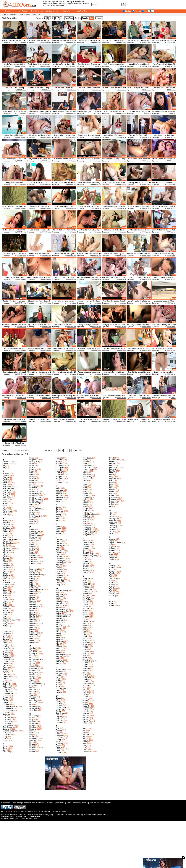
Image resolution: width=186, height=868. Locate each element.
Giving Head (34, 673)
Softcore (86, 654)
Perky (85, 460)
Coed (5, 682)
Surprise (86, 712)
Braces (5, 596)
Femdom (33, 592)
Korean (59, 534)
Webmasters (6, 803)
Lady (58, 541)
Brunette (6, 607)
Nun (57, 685)
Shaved (85, 612)
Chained (6, 652)
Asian (5, 507)
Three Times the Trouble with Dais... (39, 231)
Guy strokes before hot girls (14, 348)
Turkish (112, 505)
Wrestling (112, 596)
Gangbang (33, 652)
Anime (5, 500)
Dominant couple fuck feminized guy (14, 373)
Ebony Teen (34, 537)
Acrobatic (6, 473)
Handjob (32, 725)
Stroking (85, 700)
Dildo (31, 475)
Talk (84, 731)
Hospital (59, 458)
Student (85, 704)
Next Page (69, 18)
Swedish (86, 713)
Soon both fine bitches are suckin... (14, 278)
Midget (58, 630)
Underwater (113, 522)
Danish (5, 748)
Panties (59, 734)
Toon (111, 488)
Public (85, 512)
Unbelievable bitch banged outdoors (64, 255)
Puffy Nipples (87, 518)
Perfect (59, 753)
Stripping (86, 699)
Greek (32, 695)
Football (32, 625)
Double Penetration (36, 499)
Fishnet (32, 608)
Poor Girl (86, 494)
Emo (31, 543)
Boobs (5, 586)
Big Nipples (7, 551)
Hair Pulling (34, 716)
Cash (5, 641)
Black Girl (6, 567)
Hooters (32, 752)
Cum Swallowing (9, 725)
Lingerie (59, 571)
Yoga (111, 603)
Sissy (84, 623)
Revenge (86, 552)
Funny (32, 642)
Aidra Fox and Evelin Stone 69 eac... (164, 65)
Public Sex (86, 516)
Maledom (59, 596)
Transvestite (113, 499)
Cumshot (6, 729)
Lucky (58, 585)
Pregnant (86, 503)
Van (110, 545)
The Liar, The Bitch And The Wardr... (139, 136)
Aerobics (6, 479)
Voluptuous (113, 558)
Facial (32, 573)
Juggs (58, 518)
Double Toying (35, 503)
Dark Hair (6, 752)
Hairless (32, 718)
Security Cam (87, 590)
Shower (85, 618)
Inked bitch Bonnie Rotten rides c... (64, 65)
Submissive (87, 708)
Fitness (32, 612)
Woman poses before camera (89, 372)
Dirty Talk (33, 479)
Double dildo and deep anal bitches (39, 255)
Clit (4, 673)
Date (92, 18)
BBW (5, 534)
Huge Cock (60, 467)
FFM (31, 595)
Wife (111, 586)
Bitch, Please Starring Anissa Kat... (114, 65)
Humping (59, 477)
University (113, 529)
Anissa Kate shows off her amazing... (64, 326)
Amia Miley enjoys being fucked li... (139, 113)
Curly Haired (7, 735)
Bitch (5, 560)
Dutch (31, 520)
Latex (58, 547)
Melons (59, 622)
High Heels (33, 738)
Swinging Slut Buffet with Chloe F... (114, 326)
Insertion (59, 494)
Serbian (85, 607)
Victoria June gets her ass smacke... (64, 89)
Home (7, 11)
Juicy (58, 520)
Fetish (32, 593)
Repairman (86, 546)
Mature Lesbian (62, 617)
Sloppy (85, 637)
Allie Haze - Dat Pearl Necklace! (164, 183)
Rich (84, 558)
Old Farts (59, 704)
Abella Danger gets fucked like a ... (89, 113)
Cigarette (6, 663)
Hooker (32, 750)
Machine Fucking (62, 591)
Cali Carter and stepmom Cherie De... (114, 278)
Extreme (32, 563)
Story (84, 689)
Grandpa (33, 691)
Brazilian (6, 599)
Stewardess (87, 684)
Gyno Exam (34, 710)
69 (4, 468)
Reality (85, 541)
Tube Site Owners (29, 803)
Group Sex (33, 702)
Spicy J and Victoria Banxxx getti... (114, 113)
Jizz (57, 517)
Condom (6, 692)
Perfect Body (87, 458)
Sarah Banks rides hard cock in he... (39, 65)
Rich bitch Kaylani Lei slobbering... (39, 184)
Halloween (33, 722)
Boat (5, 581)
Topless (112, 490)
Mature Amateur (62, 615)
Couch (5, 695)
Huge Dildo (60, 469)
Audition (6, 515)
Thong (85, 749)
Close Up (6, 675)
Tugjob (111, 503)
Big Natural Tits (8, 549)
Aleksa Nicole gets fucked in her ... (139, 160)
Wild (111, 590)
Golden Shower (35, 684)
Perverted (86, 462)
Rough (85, 569)
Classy (5, 669)
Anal (4, 485)
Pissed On (86, 479)
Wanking (112, 566)
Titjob (111, 473)
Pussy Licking (87, 529)
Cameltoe (6, 632)
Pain (58, 728)
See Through (87, 595)
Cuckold (6, 712)
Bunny (5, 614)
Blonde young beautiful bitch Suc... (64, 278)
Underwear (113, 524)
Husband (59, 482)
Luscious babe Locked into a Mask (114, 373)
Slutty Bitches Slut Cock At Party (164, 230)
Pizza (84, 482)
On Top (59, 711)
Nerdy (58, 677)
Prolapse (86, 509)
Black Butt (7, 566)
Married (59, 598)
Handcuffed (34, 723)
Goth (31, 687)
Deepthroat (33, 460)
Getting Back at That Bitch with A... (14, 231)
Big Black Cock (8, 543)
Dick (31, 473)
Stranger (86, 691)
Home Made (34, 748)
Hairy (31, 720)
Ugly (111, 513)
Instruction (60, 496)
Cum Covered (8, 718)
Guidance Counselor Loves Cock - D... (14, 326)
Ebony (32, 529)
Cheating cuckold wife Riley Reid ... (64, 397)
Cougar (5, 697)
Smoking (86, 644)
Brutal (5, 609)
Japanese (59, 511)
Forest (32, 631)
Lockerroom (60, 575)
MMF (58, 645)
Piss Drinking (87, 477)
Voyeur (112, 560)
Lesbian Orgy (61, 560)
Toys (111, 494)
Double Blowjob (35, 494)
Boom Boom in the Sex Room (39, 419)
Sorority (85, 659)
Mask (58, 600)
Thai (84, 748)
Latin (58, 549)
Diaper (32, 471)
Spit (84, 672)
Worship (112, 594)
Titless (111, 475)
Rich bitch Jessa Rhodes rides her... (89, 89)
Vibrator (112, 548)
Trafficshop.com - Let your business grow (96, 803)
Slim (84, 635)
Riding (85, 559)
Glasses (32, 676)
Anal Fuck (6, 494)
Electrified (33, 539)
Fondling (33, 620)
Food (31, 622)
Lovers (58, 583)
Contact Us (40, 803)
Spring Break (87, 678)
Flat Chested (34, 616)
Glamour (33, 674)
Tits (110, 477)
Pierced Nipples (88, 467)
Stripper (85, 697)
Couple (5, 701)
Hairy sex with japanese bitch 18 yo (64, 373)
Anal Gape (7, 496)
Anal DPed (7, 490)
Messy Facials (61, 626)
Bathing (6, 530)
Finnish (32, 603)
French (32, 637)
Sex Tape (86, 608)
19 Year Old (7, 464)
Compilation (7, 690)
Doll (31, 484)
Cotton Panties (8, 693)
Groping (32, 699)
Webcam (112, 571)
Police (85, 486)
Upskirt (112, 533)
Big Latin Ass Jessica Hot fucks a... (39, 326)
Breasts (6, 601)
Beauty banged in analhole (164, 372)
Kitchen (59, 530)
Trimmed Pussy (115, 501)
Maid (58, 592)
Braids (5, 597)
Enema (32, 544)
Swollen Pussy (88, 721)
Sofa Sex (86, 652)
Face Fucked (34, 569)
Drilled (32, 510)
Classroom (7, 667)
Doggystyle (33, 482)
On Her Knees (61, 709)
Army (5, 505)
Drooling (32, 514)
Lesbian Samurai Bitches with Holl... (14, 136)
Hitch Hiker (33, 740)
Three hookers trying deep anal (64, 348)
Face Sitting (34, 571)
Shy (84, 620)
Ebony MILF (34, 533)
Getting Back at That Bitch (64, 206)
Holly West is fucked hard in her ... (89, 159)
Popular (85, 18)
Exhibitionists (34, 558)
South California (88, 661)
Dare (5, 750)
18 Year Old (7, 462)
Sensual (85, 605)
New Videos (22, 11)
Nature (58, 672)
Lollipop (59, 577)
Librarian (59, 566)
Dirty (31, 477)
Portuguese (87, 497)
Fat (31, 582)
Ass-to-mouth (8, 511)
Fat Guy (32, 584)
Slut (84, 638)
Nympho (59, 692)
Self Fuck (86, 601)
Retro (84, 550)
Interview (59, 499)
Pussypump (87, 535)
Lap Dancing (60, 545)
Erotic (31, 548)
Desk (31, 467)
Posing (85, 499)
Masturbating (61, 609)
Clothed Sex (7, 677)
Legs (58, 555)
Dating (32, 458)
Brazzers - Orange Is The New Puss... (139, 278)
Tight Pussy (113, 467)
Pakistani (59, 730)
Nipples (59, 679)
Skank (85, 625)
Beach (5, 538)
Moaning (59, 647)
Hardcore (33, 729)
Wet (110, 577)
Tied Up (112, 464)
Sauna (85, 582)
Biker (5, 554)
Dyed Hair (33, 522)
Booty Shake (7, 592)
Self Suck (86, 603)
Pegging (59, 747)
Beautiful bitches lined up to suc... (139, 254)
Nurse (58, 687)
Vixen (111, 556)
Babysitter (6, 523)
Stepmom (86, 682)
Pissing (85, 480)
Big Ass (6, 541)
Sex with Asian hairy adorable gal (89, 254)
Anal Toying (7, 498)
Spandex (86, 663)
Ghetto (32, 665)
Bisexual (6, 558)
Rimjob (85, 561)
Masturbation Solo (63, 611)
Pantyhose (60, 736)
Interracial (60, 498)
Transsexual (113, 497)
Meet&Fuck (67, 11)
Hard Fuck (33, 727)
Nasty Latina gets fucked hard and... (114, 184)
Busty (5, 622)
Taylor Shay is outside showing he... (89, 184)
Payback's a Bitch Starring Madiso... (14, 89)
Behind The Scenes (10, 539)
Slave (85, 633)
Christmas (7, 660)
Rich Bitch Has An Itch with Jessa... (139, 397)
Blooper (6, 573)
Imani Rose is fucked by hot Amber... (114, 255)
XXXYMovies (22, 42)
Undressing (113, 526)
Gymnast (33, 706)
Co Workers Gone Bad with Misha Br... (14, 207)
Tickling (112, 462)
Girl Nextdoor (34, 669)
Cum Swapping (8, 727)
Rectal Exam (87, 543)
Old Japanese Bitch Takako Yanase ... (114, 231)
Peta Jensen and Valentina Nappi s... (14, 397)
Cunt (5, 733)
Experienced (34, 561)
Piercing (85, 471)
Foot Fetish (33, 623)
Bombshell (7, 582)
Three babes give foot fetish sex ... (14, 255)
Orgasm (59, 717)
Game (32, 650)
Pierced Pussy (88, 469)
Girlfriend (33, 671)
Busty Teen (7, 624)
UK (110, 514)
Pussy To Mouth (88, 533)
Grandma (33, 689)
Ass (4, 509)
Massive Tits (60, 606)
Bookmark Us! (35, 14)
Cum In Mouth (8, 722)
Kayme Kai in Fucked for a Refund (39, 207)
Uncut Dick (113, 520)
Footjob (32, 627)
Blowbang (6, 575)
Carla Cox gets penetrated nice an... (114, 207)
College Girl (7, 684)
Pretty (85, 505)
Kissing (59, 528)
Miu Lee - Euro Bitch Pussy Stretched (164, 278)
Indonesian (60, 490)
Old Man (59, 705)
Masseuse (60, 604)
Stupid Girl (86, 706)
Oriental (59, 720)
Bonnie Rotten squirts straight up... (14, 65)
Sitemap (49, 803)
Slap (84, 631)
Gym (31, 704)
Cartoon (6, 639)
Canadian (6, 633)
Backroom (7, 524)
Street (85, 695)
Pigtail (85, 473)
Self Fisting (86, 599)
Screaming (86, 586)
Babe (5, 521)
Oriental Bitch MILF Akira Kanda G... (64, 231)
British (5, 605)
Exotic (32, 559)
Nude (58, 681)
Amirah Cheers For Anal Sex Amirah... (114, 136)
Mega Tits (59, 620)
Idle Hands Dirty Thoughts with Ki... (139, 41)
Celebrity (6, 647)
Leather (59, 553)
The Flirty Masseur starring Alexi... (164, 206)
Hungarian (60, 479)
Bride (5, 603)
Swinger (85, 719)
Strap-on (86, 693)
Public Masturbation (90, 514)
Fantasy (32, 579)
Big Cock (6, 547)
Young (111, 605)
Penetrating (60, 749)
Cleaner (6, 671)
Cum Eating (7, 720)
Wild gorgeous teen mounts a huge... (139, 349)
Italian (58, 501)
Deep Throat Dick (36, 516)
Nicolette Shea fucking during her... (64, 136)
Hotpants (59, 464)
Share (85, 610)
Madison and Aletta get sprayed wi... (164, 160)
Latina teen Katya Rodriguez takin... (164, 136)
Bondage (6, 584)
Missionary (60, 641)
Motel (58, 658)
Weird (111, 575)
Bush (5, 618)
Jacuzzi (59, 507)
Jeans (58, 513)
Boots (5, 588)
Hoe (31, 742)
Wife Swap (113, 588)
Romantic (86, 567)
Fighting (32, 597)
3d (4, 466)
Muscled (59, 664)
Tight (111, 465)
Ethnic (32, 554)
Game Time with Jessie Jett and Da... (64, 113)
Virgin (111, 554)
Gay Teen (33, 661)
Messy (58, 624)
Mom (58, 651)
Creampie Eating (9, 708)
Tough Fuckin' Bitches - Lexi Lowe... (64, 420)
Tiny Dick (112, 469)
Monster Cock (61, 654)
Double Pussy (34, 501)
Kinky (58, 526)
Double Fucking (35, 497)
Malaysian (60, 594)
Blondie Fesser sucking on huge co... (114, 160)
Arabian (6, 503)
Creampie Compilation (11, 707)
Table (84, 729)
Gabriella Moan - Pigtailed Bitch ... (64, 183)
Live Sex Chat (82, 11)
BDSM (5, 536)
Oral (58, 715)
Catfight (6, 645)
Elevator (32, 541)
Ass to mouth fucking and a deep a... (164, 326)
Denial (32, 464)
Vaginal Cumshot (115, 543)
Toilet (111, 482)
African (5, 481)
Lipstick (59, 573)
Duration (99, 18)
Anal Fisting (7, 492)
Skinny (85, 627)
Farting (32, 580)
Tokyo (111, 484)
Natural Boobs (61, 670)
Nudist (58, 683)
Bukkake (6, 611)
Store (84, 687)
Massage (59, 602)
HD (31, 735)
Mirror (58, 639)
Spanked (86, 667)
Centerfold (7, 648)
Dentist (32, 465)
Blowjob (6, 577)
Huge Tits (59, 471)
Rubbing (86, 571)
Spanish (85, 665)
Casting (6, 643)
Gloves (32, 680)
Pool (84, 492)
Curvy (5, 737)
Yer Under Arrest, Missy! (89, 419)
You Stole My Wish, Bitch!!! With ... (139, 207)
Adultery (6, 477)
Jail (57, 509)
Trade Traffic (16, 803)
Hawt (31, 731)
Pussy (85, 524)
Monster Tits (60, 656)
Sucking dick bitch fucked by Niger (164, 255)
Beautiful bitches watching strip (139, 372)
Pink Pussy (86, 475)
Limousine (60, 570)
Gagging (32, 648)
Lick (57, 568)
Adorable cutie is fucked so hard (39, 348)
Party (58, 741)
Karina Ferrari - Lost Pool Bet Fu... (89, 302)
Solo (84, 655)
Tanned (85, 736)
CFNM (5, 650)
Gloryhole (33, 678)
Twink (111, 507)
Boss (5, 594)
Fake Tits (33, 577)
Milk (57, 636)
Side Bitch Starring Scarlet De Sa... (89, 41)
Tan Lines (86, 734)
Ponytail (85, 490)
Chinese (6, 658)
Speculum (86, 669)
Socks (85, 650)
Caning (5, 635)
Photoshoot (87, 465)
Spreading (86, 676)
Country (6, 699)
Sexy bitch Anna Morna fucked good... (164, 89)
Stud (84, 702)
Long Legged (61, 581)
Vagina (111, 541)
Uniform (112, 528)
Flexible (32, 618)
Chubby (6, 661)
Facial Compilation (36, 575)
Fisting (32, 610)
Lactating (59, 540)
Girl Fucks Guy (35, 667)
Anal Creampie (8, 488)
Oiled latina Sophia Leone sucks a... (14, 160)
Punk (84, 522)
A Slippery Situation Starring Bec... (39, 41)
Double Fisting (35, 495)
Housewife (60, 465)
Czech (5, 740)
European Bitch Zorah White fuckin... (164, 302)
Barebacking (7, 528)
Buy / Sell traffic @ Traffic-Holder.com (66, 803)
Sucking (85, 710)
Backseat (6, 526)
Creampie (6, 705)
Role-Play (86, 563)
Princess (86, 507)
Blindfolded (7, 569)
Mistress (59, 643)
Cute (5, 738)
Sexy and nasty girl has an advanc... (89, 207)
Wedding (112, 573)
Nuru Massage (61, 688)
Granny (32, 693)
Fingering (33, 601)
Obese (58, 698)
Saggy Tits (86, 579)
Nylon (58, 690)
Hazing (32, 733)
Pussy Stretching (89, 531)
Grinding (32, 697)
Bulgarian (6, 612)
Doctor (32, 480)
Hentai (32, 737)
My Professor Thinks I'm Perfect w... (14, 113)
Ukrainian (113, 516)
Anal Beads (7, 487)
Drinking (32, 512)
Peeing (58, 745)
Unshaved (113, 531)
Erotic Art (33, 550)
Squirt (85, 680)
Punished (86, 520)
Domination (34, 486)
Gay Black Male (35, 659)
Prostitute (86, 510)
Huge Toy (59, 473)
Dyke (31, 524)
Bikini (5, 556)
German (32, 663)
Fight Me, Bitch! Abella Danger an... (39, 89)
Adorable (6, 475)
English (32, 546)
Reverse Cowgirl (88, 554)
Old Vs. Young (61, 707)
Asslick (5, 513)
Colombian (7, 688)
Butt (4, 626)
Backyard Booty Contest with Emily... (89, 326)
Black (5, 564)
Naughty (59, 673)
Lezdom (59, 564)
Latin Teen (60, 551)
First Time (33, 605)
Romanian (86, 565)
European (33, 556)
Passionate (60, 743)
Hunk (58, 480)
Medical (59, 619)
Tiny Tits (112, 471)
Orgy (58, 719)
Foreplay (33, 629)
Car (4, 637)
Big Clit (5, 545)
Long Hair (59, 579)
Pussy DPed (87, 525)
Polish (85, 488)
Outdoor (59, 722)
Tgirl (84, 746)
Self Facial (86, 597)
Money (58, 652)
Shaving (85, 614)
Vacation (112, 539)
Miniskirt (59, 637)
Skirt (84, 629)
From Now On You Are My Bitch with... (114, 397)
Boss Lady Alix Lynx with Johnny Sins (89, 278)
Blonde (5, 571)
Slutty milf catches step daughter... (14, 184)
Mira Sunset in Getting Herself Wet (114, 302)
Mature (58, 613)
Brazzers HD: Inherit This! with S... (114, 41)
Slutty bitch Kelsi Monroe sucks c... (39, 160)
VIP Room (113, 552)
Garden (32, 656)
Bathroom (6, 532)
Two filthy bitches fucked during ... (139, 230)
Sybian (85, 723)
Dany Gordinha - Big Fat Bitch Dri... (139, 302)
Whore (111, 584)
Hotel (58, 462)
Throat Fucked (114, 460)
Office (58, 700)
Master (58, 607)
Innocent (59, 492)
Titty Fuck (113, 479)
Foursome (33, 635)
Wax (111, 569)
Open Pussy (60, 713)
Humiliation (60, 475)
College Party (8, 686)
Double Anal (34, 492)
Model (58, 649)
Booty (5, 590)
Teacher (85, 740)
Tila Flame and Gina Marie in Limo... (64, 302)
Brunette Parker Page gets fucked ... (164, 113)
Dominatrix (33, 488)
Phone (85, 464)
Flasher (32, 614)
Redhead (86, 544)
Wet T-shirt (113, 579)
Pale (58, 732)
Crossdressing (8, 710)
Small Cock (87, 640)
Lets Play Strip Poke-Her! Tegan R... (139, 326)
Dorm (31, 490)
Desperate (33, 469)
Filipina (32, 599)
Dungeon (33, 518)
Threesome (87, 751)
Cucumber (7, 714)
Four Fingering (35, 633)
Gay (145, 11)
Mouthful (59, 660)
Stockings (86, 685)
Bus (4, 616)
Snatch (85, 646)
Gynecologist (34, 708)
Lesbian (59, 556)
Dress (31, 507)
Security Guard (88, 592)
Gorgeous (33, 686)
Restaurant (86, 548)
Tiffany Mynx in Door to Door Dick (139, 183)
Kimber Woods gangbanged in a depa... (39, 113)
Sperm (85, 670)
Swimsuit (86, 717)
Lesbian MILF (61, 558)
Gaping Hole (34, 654)
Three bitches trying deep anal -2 (39, 372)
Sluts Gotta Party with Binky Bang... (89, 231)
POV (84, 501)
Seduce (85, 593)
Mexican (59, 628)
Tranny (112, 495)
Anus (5, 502)
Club (5, 678)
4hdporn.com (15, 815)
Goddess (33, 682)
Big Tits (5, 553)
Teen (84, 744)
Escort (32, 552)
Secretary (86, 588)
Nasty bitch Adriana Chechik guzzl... (139, 65)
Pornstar (86, 495)
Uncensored (113, 518)
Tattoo (85, 738)
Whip (111, 581)
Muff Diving (60, 662)
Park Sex (59, 738)
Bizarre (5, 562)
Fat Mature (33, 586)
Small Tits (86, 642)
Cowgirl (6, 703)
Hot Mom (59, 460)
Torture (112, 492)
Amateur (6, 483)
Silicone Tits (87, 622)
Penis (58, 751)
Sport (84, 674)
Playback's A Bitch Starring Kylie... (14, 40)
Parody (59, 740)
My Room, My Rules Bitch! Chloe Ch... (164, 41)
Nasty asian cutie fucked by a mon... (64, 160)
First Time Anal (35, 607)
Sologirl (85, 657)
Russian (85, 573)
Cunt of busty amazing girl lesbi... (39, 277)
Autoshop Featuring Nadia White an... (64, 41)
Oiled (58, 702)
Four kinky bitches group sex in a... (114, 349)
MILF (58, 632)
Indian (58, 488)
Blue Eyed (7, 579)
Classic (5, 665)
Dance (5, 746)
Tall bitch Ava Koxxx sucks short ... (164, 397)
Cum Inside (7, 723)
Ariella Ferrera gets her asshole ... (139, 88)
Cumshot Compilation (11, 731)
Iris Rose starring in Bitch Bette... (89, 396)
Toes (111, 480)
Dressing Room (35, 509)
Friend (32, 638)
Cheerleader (7, 656)
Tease (85, 742)
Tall (84, 733)
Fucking (32, 640)
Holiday (32, 744)
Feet (31, 588)
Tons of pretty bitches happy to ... (164, 348)
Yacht (111, 602)
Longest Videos (52, 11)
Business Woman (9, 620)
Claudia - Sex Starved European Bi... (14, 302)
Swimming (86, 715)
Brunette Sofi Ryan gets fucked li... (89, 136)
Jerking (59, 515)
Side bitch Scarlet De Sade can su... (89, 65)
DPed (31, 505)
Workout (112, 592)
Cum (5, 716)
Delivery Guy (34, 462)
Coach (5, 680)
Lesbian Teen (61, 562)
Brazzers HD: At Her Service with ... (114, 89)
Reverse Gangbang (90, 556)
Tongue (112, 486)
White (111, 582)
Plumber (86, 484)
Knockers (59, 532)
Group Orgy (34, 701)
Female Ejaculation (36, 590)
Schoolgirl (86, 584)
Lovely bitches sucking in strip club (89, 349)
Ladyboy (59, 543)
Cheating (6, 654)
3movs (98, 114)
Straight (127, 11)
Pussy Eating (87, 527)
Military (59, 634)
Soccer (85, 648)
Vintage (112, 550)
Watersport (113, 567)
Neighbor (59, 675)
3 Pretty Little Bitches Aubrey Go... (39, 397)
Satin (84, 580)
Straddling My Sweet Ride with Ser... (39, 302)
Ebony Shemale (35, 535)
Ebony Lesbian (35, 531)
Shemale (137, 11)
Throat (111, 458)
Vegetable (113, 547)
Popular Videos (37, 11)
